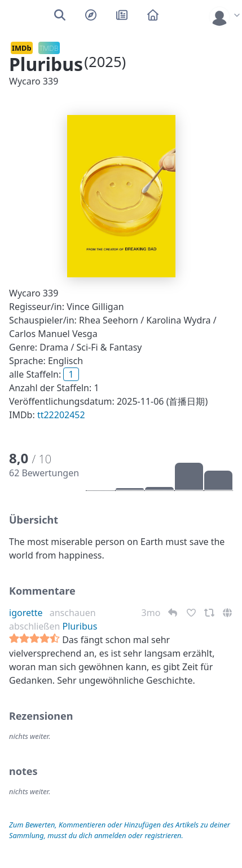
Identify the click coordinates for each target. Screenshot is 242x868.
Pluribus (80, 626)
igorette (26, 613)
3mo (152, 613)
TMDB (49, 48)
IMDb (22, 48)
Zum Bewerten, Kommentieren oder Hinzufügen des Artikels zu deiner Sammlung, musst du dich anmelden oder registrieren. (120, 830)
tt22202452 (61, 415)
